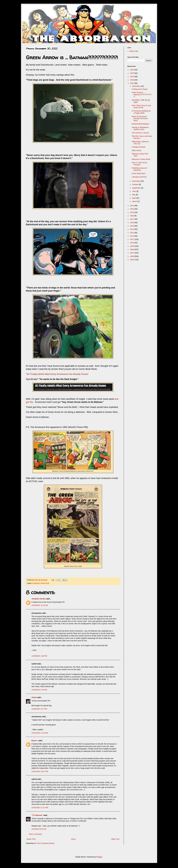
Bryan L (35, 741)
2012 (132, 236)
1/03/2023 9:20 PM (39, 829)
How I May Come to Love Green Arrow (141, 107)
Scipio (34, 697)
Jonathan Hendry (39, 599)
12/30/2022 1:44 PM (39, 690)
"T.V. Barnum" (37, 815)
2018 (132, 216)
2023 (132, 80)
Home (73, 839)
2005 (132, 260)
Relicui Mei (134, 51)
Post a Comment (35, 834)
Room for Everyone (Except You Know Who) (140, 119)
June (134, 191)
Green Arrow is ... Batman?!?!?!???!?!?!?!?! (142, 95)
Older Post (115, 839)
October (135, 184)
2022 (132, 83)
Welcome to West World (141, 159)
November (136, 181)
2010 (132, 243)
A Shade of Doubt (138, 147)
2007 (132, 253)
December (136, 86)
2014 (132, 229)
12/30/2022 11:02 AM (40, 605)
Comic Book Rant (138, 173)
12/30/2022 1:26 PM (39, 656)
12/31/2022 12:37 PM (40, 771)
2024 (132, 77)
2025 (132, 73)
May (134, 195)
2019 (132, 212)
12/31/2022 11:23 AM (40, 733)
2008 (132, 249)
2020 (132, 209)
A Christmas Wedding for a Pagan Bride (141, 112)
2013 (132, 233)
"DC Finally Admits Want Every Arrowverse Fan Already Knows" (57, 374)
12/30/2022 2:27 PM (39, 709)
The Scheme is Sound (140, 133)
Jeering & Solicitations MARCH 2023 (140, 128)
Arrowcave (36, 583)
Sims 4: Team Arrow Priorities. (139, 164)
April (134, 198)
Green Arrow (45, 583)
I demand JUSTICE (139, 177)
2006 (132, 256)
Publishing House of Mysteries (139, 169)
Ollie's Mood (136, 150)
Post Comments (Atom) (45, 843)
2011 (132, 239)
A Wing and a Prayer (140, 89)
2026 (132, 70)
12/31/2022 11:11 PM (40, 808)
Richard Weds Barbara (140, 124)
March (135, 201)
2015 (132, 226)
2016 (132, 223)
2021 (132, 206)
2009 (132, 246)
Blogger (99, 857)
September (137, 188)
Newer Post (31, 839)
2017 (132, 219)
